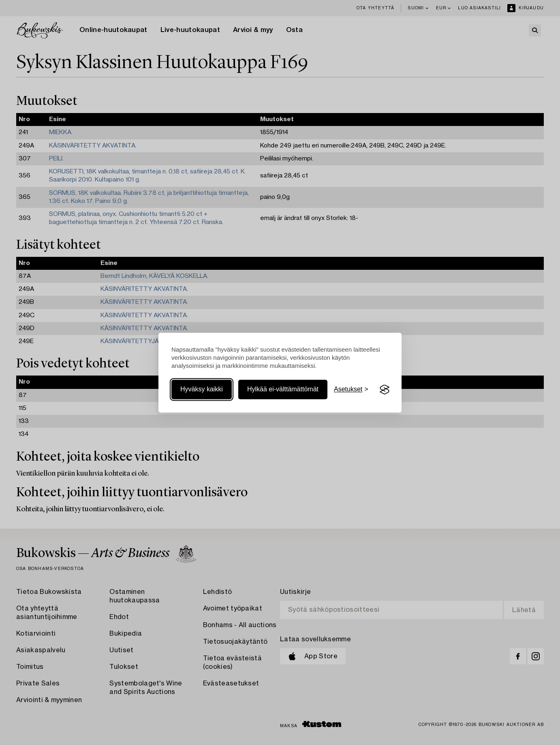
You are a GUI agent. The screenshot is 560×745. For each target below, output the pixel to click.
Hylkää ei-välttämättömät (283, 390)
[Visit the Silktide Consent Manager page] (385, 390)
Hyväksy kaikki (202, 390)
